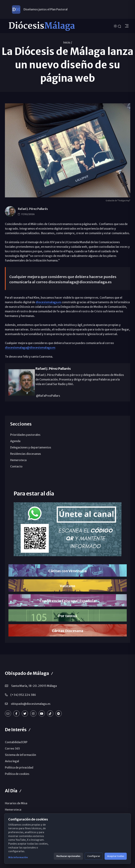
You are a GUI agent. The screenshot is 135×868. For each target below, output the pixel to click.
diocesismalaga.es (49, 302)
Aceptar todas (116, 856)
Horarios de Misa (16, 803)
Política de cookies (17, 774)
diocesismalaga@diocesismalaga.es (30, 348)
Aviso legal (12, 761)
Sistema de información (20, 755)
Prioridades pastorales (25, 435)
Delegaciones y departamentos (31, 447)
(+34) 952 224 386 (23, 695)
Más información (18, 857)
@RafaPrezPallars (48, 396)
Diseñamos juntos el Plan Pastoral (46, 9)
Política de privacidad (19, 767)
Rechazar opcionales (68, 856)
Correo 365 (12, 748)
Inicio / (68, 42)
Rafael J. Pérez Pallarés (33, 209)
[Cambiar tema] (116, 26)
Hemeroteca (18, 460)
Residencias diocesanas (26, 454)
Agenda (15, 441)
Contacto (16, 466)
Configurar (94, 856)
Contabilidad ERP (16, 742)
